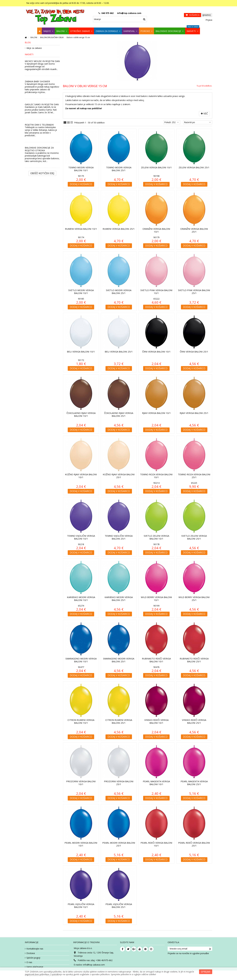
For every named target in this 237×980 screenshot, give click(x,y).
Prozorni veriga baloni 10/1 (81, 783)
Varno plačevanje (35, 967)
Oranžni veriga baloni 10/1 (156, 230)
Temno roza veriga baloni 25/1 (194, 476)
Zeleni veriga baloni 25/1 (194, 167)
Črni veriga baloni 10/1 (156, 352)
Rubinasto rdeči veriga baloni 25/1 (194, 660)
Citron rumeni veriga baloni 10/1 (81, 721)
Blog (28, 42)
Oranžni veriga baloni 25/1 (194, 230)
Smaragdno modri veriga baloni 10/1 (81, 660)
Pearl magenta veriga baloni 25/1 (194, 783)
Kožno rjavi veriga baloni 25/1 (119, 476)
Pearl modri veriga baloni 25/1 (119, 844)
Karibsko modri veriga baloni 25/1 (119, 599)
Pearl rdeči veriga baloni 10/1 (156, 844)
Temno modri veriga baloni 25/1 (119, 169)
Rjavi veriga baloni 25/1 (194, 413)
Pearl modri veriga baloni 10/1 (81, 844)
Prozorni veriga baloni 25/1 (119, 783)
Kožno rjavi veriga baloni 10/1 (81, 476)
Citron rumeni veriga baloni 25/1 (119, 721)
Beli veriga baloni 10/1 (81, 352)
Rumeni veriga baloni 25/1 (119, 229)
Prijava (209, 20)
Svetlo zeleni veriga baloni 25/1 (194, 537)
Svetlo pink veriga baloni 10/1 (156, 292)
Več (204, 114)
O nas (29, 962)
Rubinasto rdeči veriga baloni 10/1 (156, 660)
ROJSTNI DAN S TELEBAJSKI (39, 125)
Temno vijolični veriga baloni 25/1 (119, 537)
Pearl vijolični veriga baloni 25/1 (119, 906)
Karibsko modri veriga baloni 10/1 (81, 599)
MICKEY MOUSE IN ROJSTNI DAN (42, 61)
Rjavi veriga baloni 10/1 (156, 413)
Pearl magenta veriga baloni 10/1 (156, 783)
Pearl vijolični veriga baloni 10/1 (81, 906)
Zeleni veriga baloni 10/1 (156, 167)
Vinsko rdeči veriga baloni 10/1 (156, 721)
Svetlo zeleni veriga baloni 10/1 (156, 537)
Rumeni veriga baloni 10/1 (81, 229)
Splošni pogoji (33, 958)
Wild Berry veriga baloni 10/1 (156, 599)
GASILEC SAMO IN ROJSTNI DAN (42, 104)
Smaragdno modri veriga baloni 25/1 (119, 660)
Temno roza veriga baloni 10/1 (156, 476)
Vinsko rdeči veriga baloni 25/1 (194, 721)
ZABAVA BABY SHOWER (37, 81)
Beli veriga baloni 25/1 (119, 352)
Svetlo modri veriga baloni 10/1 (81, 292)
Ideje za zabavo (34, 48)
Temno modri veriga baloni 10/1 (81, 169)
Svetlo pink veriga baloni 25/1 (194, 292)
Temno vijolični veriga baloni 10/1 (81, 537)
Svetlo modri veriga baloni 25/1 (119, 292)
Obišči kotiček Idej (42, 173)
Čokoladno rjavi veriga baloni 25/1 (119, 414)
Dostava (31, 953)
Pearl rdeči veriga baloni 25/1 (194, 844)
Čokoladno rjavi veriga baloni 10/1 (81, 414)
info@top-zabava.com (94, 965)
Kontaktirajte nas (35, 949)
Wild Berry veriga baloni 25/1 (194, 599)
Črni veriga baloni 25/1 (194, 352)
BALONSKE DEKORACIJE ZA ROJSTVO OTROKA (39, 149)
